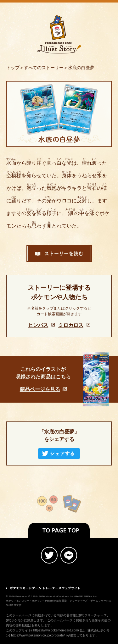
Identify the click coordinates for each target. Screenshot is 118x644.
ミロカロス (74, 325)
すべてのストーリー (44, 68)
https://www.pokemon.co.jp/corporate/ (38, 635)
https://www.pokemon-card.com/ (56, 630)
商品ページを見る (43, 389)
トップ (13, 68)
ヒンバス (41, 325)
